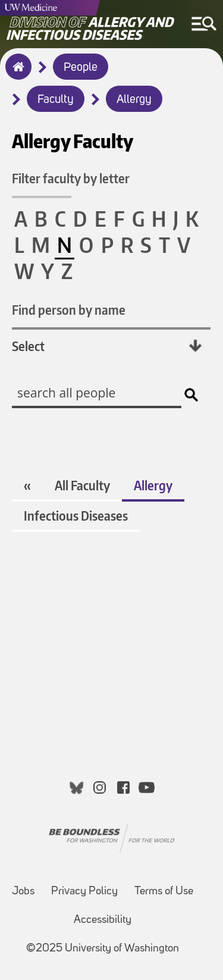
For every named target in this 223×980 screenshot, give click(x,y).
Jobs (23, 892)
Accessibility (103, 920)
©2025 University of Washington (103, 949)
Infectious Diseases (76, 516)
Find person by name (69, 310)
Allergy (134, 100)
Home (16, 74)
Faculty (56, 100)
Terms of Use (164, 892)
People (81, 68)
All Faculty (82, 485)
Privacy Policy (84, 892)
